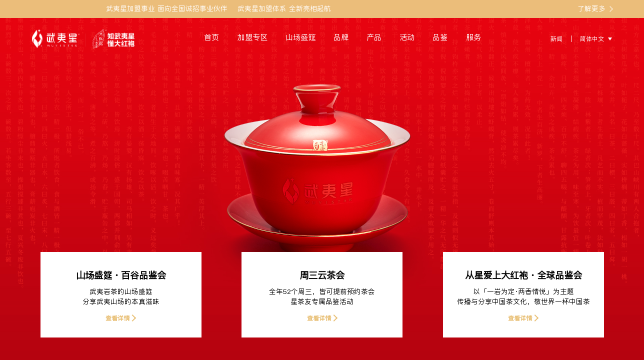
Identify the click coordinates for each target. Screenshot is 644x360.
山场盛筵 (300, 37)
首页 (211, 37)
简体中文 (592, 39)
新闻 (556, 39)
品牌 (341, 37)
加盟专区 (252, 37)
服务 (473, 37)
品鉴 (440, 37)
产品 (374, 37)
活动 (407, 37)
